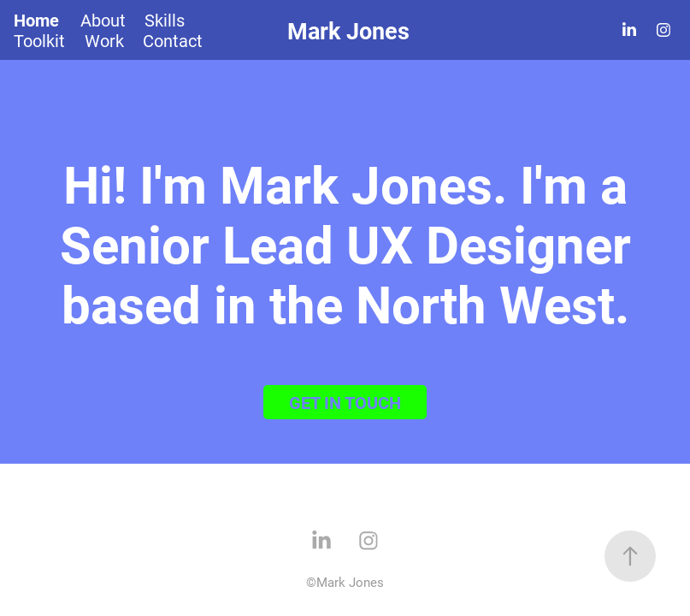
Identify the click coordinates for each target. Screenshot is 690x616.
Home (36, 20)
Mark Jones (348, 30)
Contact (173, 40)
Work (104, 40)
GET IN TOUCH (345, 402)
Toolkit (39, 40)
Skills (165, 20)
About (103, 20)
